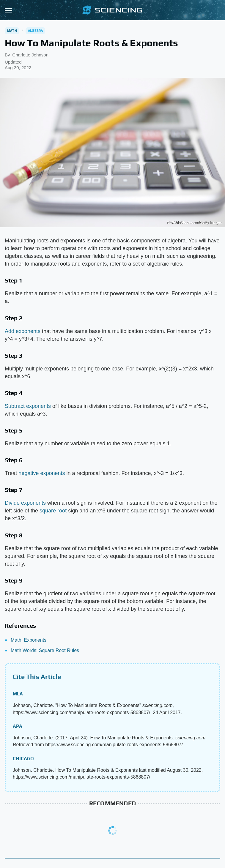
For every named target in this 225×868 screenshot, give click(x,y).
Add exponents (23, 331)
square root (53, 511)
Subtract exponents (28, 406)
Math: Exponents (29, 640)
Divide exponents (25, 503)
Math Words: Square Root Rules (45, 650)
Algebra (35, 31)
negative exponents (42, 473)
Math (12, 31)
